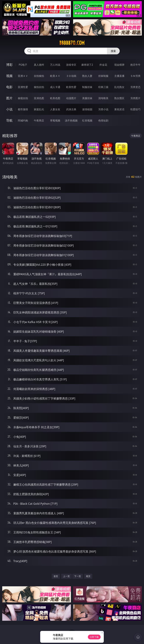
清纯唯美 (103, 98)
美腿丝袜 (87, 98)
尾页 (88, 576)
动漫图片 (71, 98)
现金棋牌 (119, 65)
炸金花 (103, 65)
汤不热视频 (71, 120)
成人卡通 (55, 87)
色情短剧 (103, 120)
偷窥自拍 (23, 98)
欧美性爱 (71, 87)
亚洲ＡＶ (23, 76)
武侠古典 (71, 109)
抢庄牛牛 (135, 65)
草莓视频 (55, 120)
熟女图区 (119, 98)
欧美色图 (55, 98)
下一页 (78, 576)
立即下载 (94, 637)
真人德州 (39, 65)
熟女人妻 (87, 76)
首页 (56, 576)
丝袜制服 (103, 76)
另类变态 (135, 87)
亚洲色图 (39, 98)
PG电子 (23, 65)
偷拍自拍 (39, 87)
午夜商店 (39, 120)
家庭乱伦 (39, 109)
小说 (9, 109)
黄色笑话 (119, 109)
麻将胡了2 (87, 65)
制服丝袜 (87, 87)
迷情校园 (87, 109)
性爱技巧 (135, 109)
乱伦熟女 (119, 87)
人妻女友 (55, 109)
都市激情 (23, 109)
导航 (9, 120)
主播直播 (119, 76)
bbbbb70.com (72, 43)
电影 (9, 87)
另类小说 (103, 109)
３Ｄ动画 (71, 76)
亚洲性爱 (23, 87)
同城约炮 (23, 120)
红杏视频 (87, 120)
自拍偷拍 (39, 76)
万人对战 (55, 65)
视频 (9, 76)
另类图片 (135, 98)
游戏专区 (71, 65)
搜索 (113, 51)
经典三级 (103, 87)
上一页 (66, 576)
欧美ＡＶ (55, 76)
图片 (9, 98)
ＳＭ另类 (135, 76)
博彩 (9, 65)
